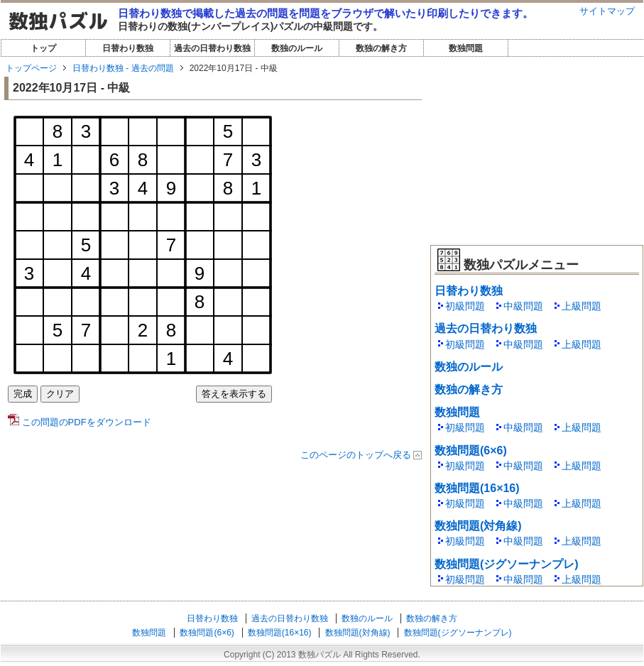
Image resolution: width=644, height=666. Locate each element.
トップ (43, 48)
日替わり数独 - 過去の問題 (123, 68)
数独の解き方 (381, 48)
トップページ (31, 68)
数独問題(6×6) (471, 451)
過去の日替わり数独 (212, 48)
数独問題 (466, 48)
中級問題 (523, 306)
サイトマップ (607, 11)
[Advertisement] (537, 149)
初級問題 (465, 306)
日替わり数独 (128, 48)
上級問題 (582, 306)
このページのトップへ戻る (356, 455)
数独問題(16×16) (477, 488)
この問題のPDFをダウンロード (80, 422)
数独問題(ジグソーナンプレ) (507, 564)
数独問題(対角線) (478, 526)
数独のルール (297, 48)
